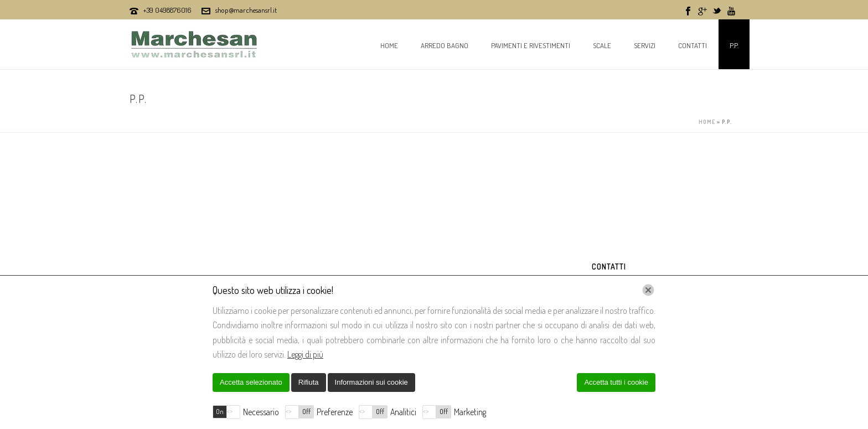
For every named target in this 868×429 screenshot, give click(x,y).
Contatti (693, 45)
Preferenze (335, 412)
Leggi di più (305, 354)
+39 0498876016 (167, 10)
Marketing (470, 412)
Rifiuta (309, 382)
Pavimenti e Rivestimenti (531, 45)
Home (389, 45)
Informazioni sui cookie (371, 382)
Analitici (403, 412)
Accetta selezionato (251, 382)
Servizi (645, 45)
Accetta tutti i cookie (616, 382)
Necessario (261, 412)
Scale (602, 45)
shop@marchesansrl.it (246, 10)
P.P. (734, 45)
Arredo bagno (445, 45)
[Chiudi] (648, 290)
